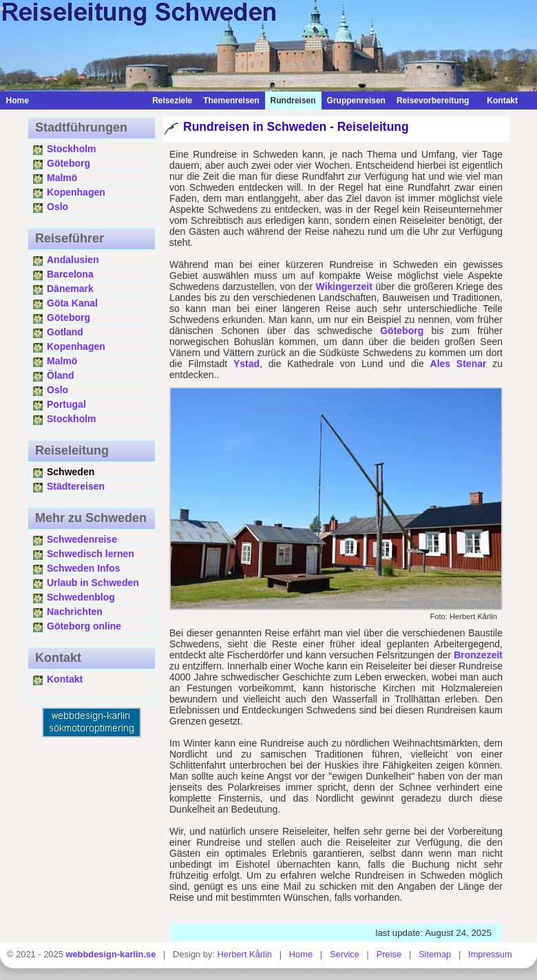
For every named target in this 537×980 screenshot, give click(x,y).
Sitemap (435, 954)
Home (17, 101)
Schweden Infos (84, 568)
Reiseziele (172, 101)
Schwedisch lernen (91, 554)
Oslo (57, 207)
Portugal (66, 404)
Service (345, 954)
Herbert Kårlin (245, 954)
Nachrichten (75, 612)
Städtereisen (76, 486)
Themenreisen (231, 101)
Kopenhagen (76, 192)
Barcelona (70, 274)
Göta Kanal (72, 303)
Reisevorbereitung (433, 101)
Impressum (490, 954)
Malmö (62, 178)
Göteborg (69, 163)
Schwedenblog (81, 597)
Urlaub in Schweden (93, 583)
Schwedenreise (82, 539)
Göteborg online (84, 626)
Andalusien (73, 260)
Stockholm (72, 149)
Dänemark (70, 289)
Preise (389, 954)
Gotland (65, 332)
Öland (61, 375)
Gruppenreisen (356, 101)
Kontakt (499, 101)
